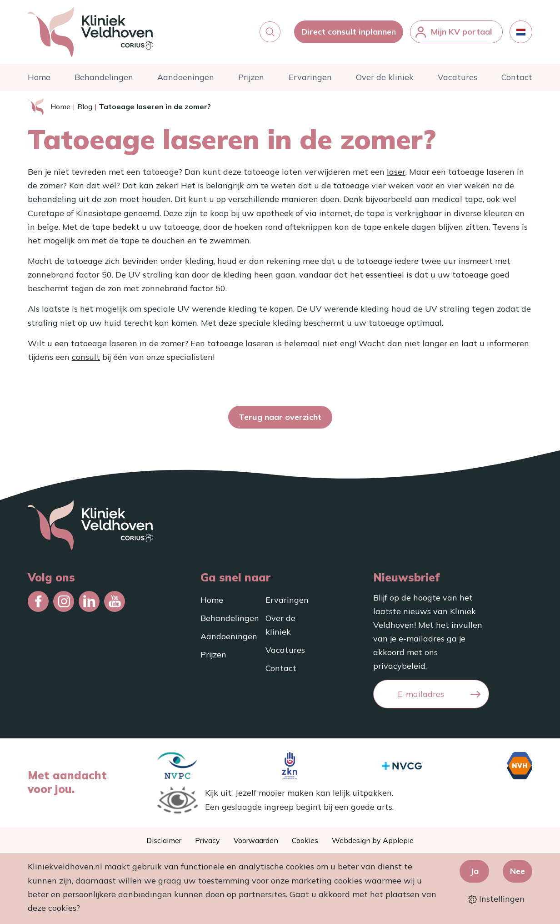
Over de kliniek (385, 77)
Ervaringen (310, 77)
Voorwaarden (256, 840)
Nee (517, 871)
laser (396, 172)
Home (39, 77)
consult (86, 357)
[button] (270, 32)
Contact (517, 77)
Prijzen (251, 77)
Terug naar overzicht (280, 417)
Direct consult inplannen (349, 32)
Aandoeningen (186, 77)
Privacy (207, 840)
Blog (85, 106)
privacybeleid (399, 666)
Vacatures (457, 77)
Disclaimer (164, 840)
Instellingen (496, 899)
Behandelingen (104, 77)
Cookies (305, 840)
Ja (474, 871)
